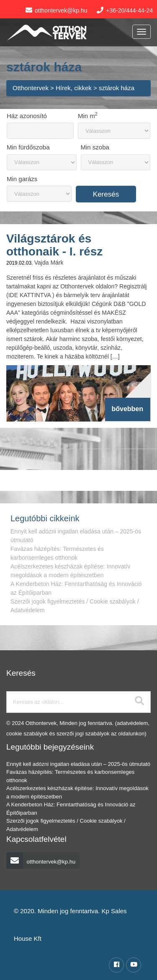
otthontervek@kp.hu (41, 862)
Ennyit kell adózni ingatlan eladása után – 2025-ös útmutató (78, 764)
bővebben (127, 409)
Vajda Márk (49, 263)
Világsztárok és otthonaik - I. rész (54, 245)
